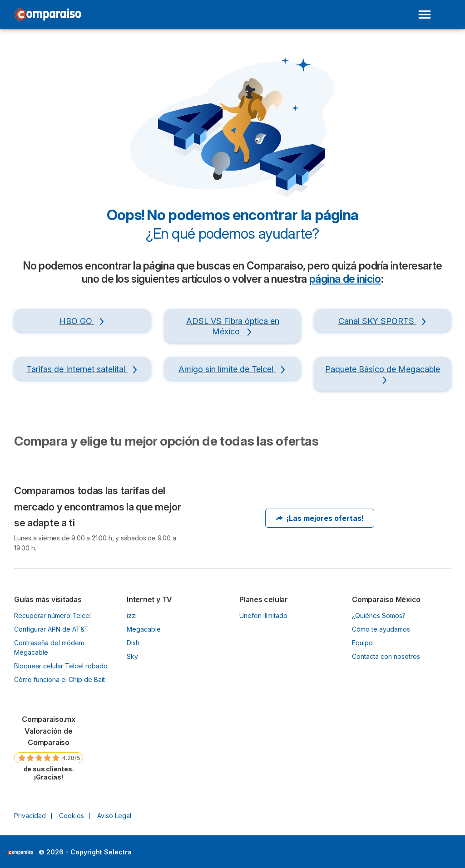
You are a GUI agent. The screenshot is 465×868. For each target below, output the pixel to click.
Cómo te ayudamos (381, 629)
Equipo (362, 643)
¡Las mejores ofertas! (320, 518)
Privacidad (30, 816)
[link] (49, 748)
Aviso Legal (114, 816)
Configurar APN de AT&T (51, 629)
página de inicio (345, 279)
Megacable (144, 629)
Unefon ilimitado (263, 615)
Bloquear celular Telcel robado (61, 666)
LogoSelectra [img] (20, 853)
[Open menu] (425, 15)
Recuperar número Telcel (52, 615)
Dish (133, 643)
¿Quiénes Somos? (379, 615)
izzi (132, 615)
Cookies (72, 816)
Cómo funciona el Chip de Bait (59, 679)
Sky (132, 656)
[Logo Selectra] (48, 15)
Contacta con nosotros (386, 656)
